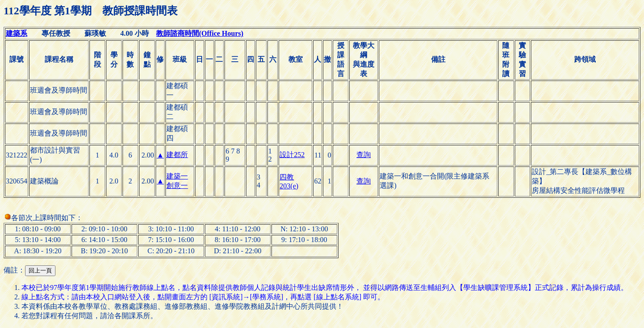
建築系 (17, 33)
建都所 (177, 155)
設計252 (292, 155)
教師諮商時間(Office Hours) (200, 33)
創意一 (177, 185)
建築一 (177, 176)
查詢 (364, 155)
